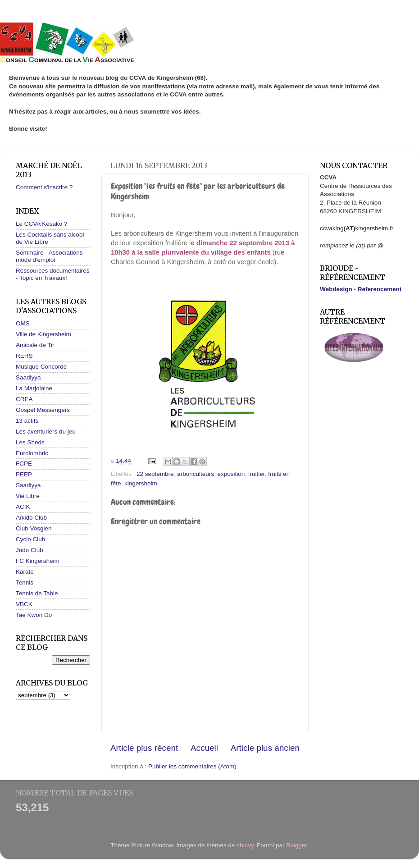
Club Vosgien (34, 528)
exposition (231, 474)
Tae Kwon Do (34, 615)
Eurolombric (32, 453)
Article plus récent (144, 748)
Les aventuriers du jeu (46, 432)
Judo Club (30, 550)
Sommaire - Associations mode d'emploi (49, 256)
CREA (24, 399)
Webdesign (336, 289)
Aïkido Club (31, 518)
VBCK (24, 604)
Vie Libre (28, 496)
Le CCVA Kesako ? (42, 224)
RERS (24, 356)
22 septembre (155, 474)
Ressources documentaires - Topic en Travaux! (53, 274)
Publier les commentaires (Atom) (192, 766)
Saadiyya (28, 377)
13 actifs (27, 421)
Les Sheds (30, 442)
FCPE (24, 464)
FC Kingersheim (38, 561)
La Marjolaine (34, 388)
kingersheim (141, 483)
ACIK (23, 507)
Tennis (25, 582)
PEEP (24, 474)
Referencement (380, 289)
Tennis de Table (37, 593)
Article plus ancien (265, 748)
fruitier (257, 474)
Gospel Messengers (43, 410)
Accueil (204, 748)
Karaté (25, 572)
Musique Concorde (41, 367)
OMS (23, 323)
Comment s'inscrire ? (44, 187)
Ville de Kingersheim (43, 334)
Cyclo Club (30, 539)
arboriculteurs (196, 474)
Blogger (296, 845)
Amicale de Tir (35, 345)
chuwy (245, 845)
